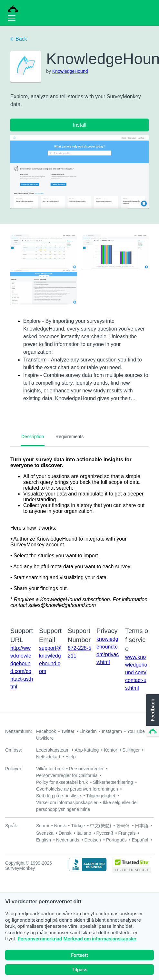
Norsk (60, 826)
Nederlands (68, 840)
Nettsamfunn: (19, 731)
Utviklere (45, 738)
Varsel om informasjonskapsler (67, 802)
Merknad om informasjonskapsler (100, 939)
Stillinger (131, 750)
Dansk (65, 833)
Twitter (68, 731)
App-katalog (87, 750)
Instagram (112, 731)
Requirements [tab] (70, 437)
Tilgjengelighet (101, 796)
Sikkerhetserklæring (113, 782)
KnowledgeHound (70, 71)
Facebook (46, 731)
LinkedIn (88, 731)
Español (140, 840)
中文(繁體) (100, 826)
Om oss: (14, 750)
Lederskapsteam (53, 750)
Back (19, 39)
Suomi (43, 826)
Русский (105, 833)
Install (80, 125)
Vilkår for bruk (50, 769)
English (44, 840)
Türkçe (78, 826)
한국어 (123, 826)
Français (127, 833)
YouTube (136, 731)
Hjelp (71, 757)
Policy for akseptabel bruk (62, 782)
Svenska (45, 833)
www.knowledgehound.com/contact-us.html (136, 673)
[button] (152, 716)
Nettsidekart (48, 757)
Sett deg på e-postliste (59, 796)
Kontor (110, 750)
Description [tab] (33, 437)
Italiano (84, 833)
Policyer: (14, 769)
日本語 (142, 826)
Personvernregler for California (67, 775)
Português (116, 840)
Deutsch (93, 840)
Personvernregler (86, 769)
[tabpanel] (79, 533)
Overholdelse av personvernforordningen (77, 789)
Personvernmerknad (40, 939)
